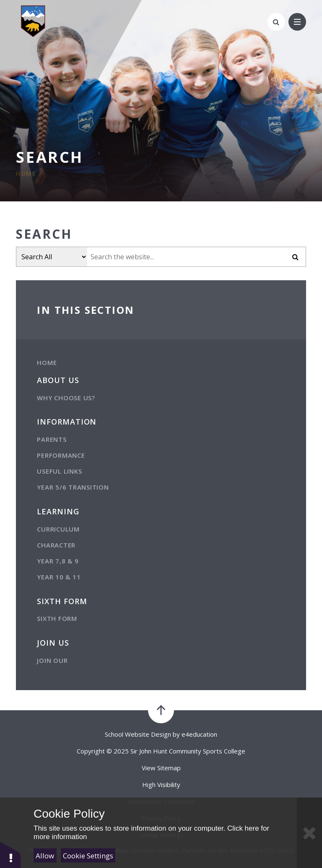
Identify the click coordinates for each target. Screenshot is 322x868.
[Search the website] (186, 257)
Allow (45, 856)
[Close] (309, 833)
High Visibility (161, 785)
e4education (199, 734)
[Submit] (296, 257)
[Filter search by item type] (52, 257)
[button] (10, 854)
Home (26, 173)
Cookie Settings (88, 856)
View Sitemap (161, 768)
